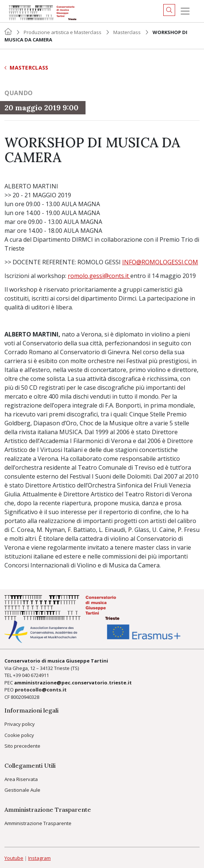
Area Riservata (21, 779)
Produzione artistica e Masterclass (63, 32)
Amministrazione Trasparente (38, 823)
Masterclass (127, 32)
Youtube (14, 858)
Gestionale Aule (22, 790)
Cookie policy (19, 735)
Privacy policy (20, 724)
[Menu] (185, 11)
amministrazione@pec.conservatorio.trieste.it (73, 683)
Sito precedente (22, 746)
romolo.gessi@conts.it (99, 276)
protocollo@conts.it (41, 690)
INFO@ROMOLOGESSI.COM (160, 262)
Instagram (39, 858)
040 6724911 (35, 675)
